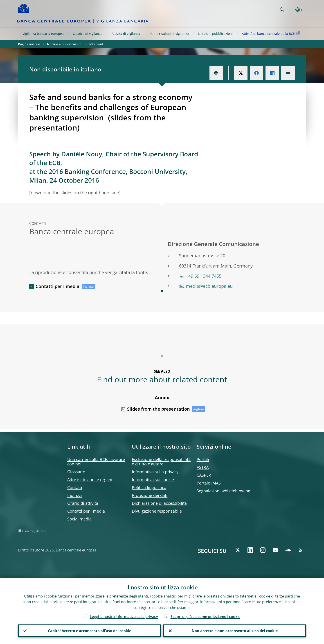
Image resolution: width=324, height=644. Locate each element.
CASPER (204, 475)
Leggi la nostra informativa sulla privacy (124, 616)
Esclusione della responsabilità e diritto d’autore (161, 462)
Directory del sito (34, 531)
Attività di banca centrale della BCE (272, 33)
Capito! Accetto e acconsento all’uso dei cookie (90, 631)
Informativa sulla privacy (155, 472)
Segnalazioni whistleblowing (223, 491)
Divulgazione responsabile (157, 511)
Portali (203, 459)
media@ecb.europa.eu (209, 286)
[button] (290, 10)
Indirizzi (75, 495)
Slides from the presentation (159, 409)
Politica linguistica (149, 487)
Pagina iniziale (29, 44)
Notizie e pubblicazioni (215, 34)
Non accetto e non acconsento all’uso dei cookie (235, 631)
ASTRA (203, 467)
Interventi (97, 44)
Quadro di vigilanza (88, 34)
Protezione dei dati (150, 495)
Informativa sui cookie (153, 480)
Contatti (75, 487)
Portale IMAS (209, 483)
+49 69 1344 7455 (204, 276)
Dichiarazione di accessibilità (159, 503)
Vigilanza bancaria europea (43, 34)
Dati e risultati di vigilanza (169, 34)
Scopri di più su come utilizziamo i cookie (205, 616)
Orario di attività (83, 503)
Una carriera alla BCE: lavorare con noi (96, 462)
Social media (79, 519)
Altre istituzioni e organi (90, 480)
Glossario (76, 472)
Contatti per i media (57, 286)
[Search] (256, 9)
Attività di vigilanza (126, 34)
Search (282, 10)
